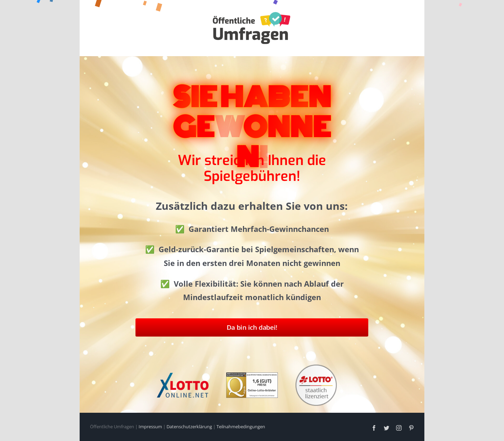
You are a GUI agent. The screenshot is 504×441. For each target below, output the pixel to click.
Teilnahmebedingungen (241, 427)
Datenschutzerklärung (189, 427)
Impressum (150, 427)
